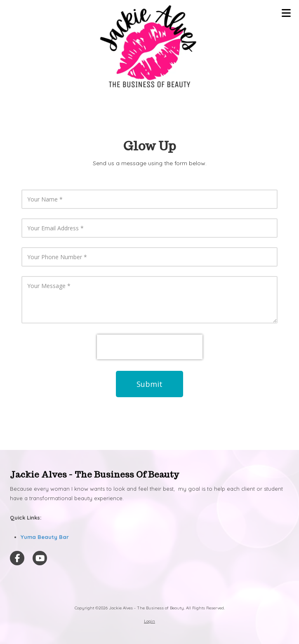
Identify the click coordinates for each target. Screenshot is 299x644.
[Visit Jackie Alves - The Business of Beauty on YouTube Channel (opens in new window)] (40, 558)
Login (149, 621)
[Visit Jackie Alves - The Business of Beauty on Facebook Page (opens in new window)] (17, 558)
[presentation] (150, 347)
